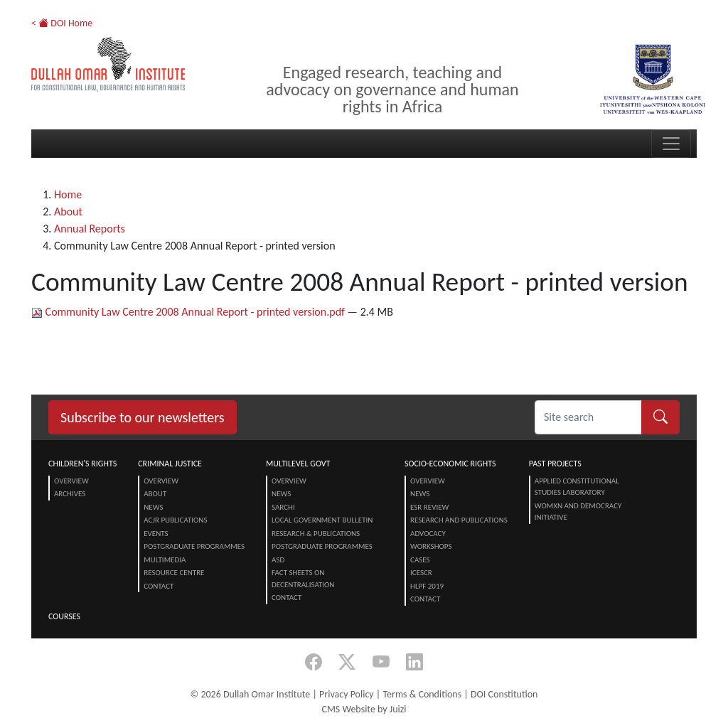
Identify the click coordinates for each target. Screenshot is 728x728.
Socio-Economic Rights (450, 464)
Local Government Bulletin (322, 520)
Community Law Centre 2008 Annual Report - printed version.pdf (189, 312)
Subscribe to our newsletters (143, 417)
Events (156, 534)
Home (68, 194)
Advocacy (428, 534)
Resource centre (174, 573)
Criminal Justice (170, 464)
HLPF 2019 (427, 586)
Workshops (431, 546)
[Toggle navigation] (671, 144)
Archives (70, 494)
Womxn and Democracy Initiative (578, 512)
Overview (71, 481)
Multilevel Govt (298, 464)
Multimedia (165, 560)
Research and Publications (459, 520)
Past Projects (555, 464)
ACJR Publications (175, 520)
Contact (159, 586)
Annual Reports (90, 229)
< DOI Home (62, 23)
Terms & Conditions (422, 694)
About (68, 212)
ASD (278, 560)
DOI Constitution (504, 694)
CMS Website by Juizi (364, 709)
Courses (64, 616)
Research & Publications (316, 534)
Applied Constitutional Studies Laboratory (577, 487)
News (153, 507)
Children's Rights (82, 464)
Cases (420, 560)
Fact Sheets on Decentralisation (303, 579)
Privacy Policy (347, 694)
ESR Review (429, 507)
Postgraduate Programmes (194, 546)
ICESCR (421, 573)
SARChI (283, 507)
